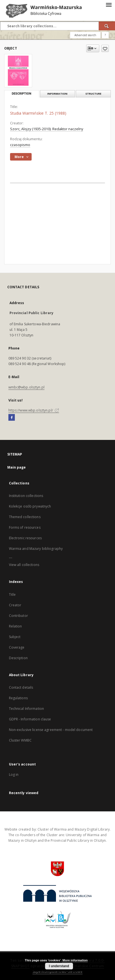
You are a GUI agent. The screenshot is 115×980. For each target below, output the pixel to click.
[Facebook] (12, 418)
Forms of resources (25, 527)
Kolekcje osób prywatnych (30, 506)
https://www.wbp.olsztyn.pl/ (34, 410)
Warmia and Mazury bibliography (36, 549)
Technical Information (27, 709)
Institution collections (26, 496)
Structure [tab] (93, 94)
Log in (14, 775)
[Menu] (109, 4)
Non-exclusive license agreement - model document (51, 730)
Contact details (21, 687)
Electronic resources (25, 538)
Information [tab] (57, 94)
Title (12, 594)
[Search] (107, 26)
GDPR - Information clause (30, 719)
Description (18, 658)
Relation (16, 626)
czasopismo (20, 145)
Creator (15, 605)
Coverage (17, 647)
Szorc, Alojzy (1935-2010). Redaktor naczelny (47, 129)
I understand (59, 966)
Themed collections (25, 517)
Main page (17, 467)
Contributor (18, 616)
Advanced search (85, 35)
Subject (15, 637)
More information (75, 960)
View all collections (24, 565)
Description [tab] (22, 94)
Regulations (18, 698)
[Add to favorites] (105, 48)
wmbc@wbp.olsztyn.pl (26, 387)
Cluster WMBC (20, 740)
